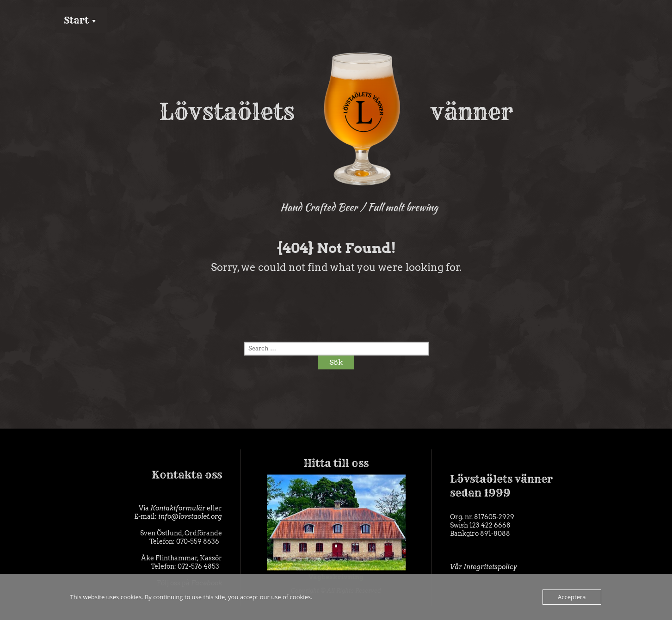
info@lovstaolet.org (190, 516)
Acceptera (572, 597)
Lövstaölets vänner (336, 112)
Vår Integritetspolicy (484, 567)
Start (76, 20)
